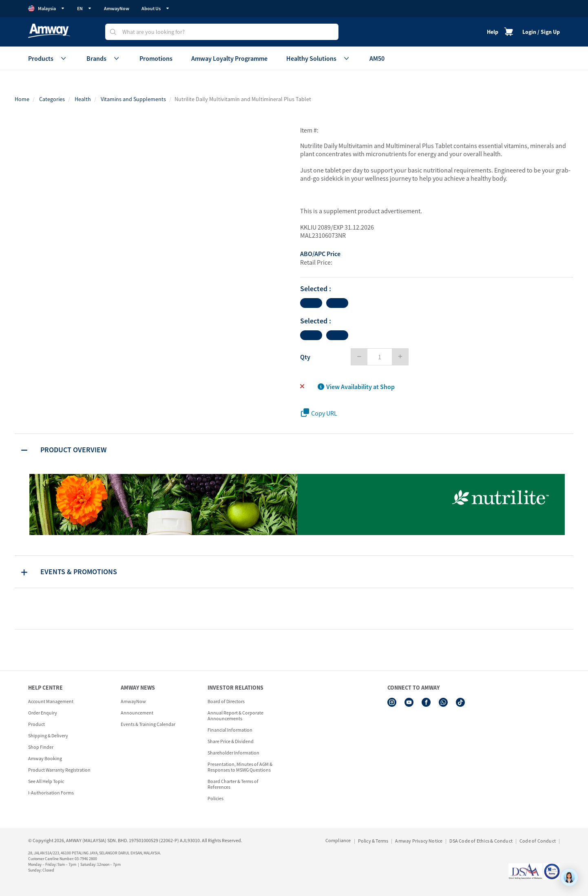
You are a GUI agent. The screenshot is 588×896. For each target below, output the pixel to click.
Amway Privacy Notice (419, 841)
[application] (569, 877)
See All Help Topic (46, 781)
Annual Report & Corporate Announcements (235, 716)
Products (48, 58)
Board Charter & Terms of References (233, 784)
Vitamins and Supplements (133, 99)
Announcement (137, 713)
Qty (305, 357)
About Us (156, 8)
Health (83, 99)
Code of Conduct (538, 841)
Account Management (51, 701)
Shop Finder (41, 747)
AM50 (377, 58)
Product (36, 724)
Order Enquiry (43, 713)
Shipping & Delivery (48, 736)
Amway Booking (45, 758)
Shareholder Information (233, 753)
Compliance (338, 840)
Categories (52, 99)
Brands (104, 58)
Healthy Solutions (318, 58)
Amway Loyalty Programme (229, 58)
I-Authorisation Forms (51, 793)
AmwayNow (117, 8)
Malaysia (46, 9)
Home (22, 99)
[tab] (294, 450)
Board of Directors (226, 701)
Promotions (156, 58)
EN (84, 8)
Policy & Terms (373, 841)
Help (493, 32)
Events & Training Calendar (148, 724)
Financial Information (230, 730)
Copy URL (319, 413)
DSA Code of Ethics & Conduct (481, 841)
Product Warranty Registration (59, 770)
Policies (216, 798)
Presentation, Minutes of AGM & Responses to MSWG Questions (240, 767)
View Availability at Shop (356, 387)
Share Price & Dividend (231, 741)
